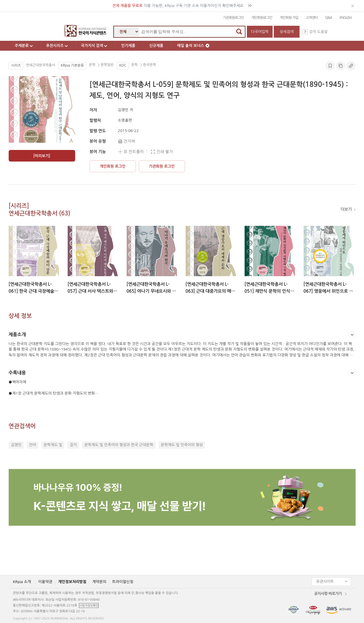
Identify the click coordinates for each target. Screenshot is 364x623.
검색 (239, 32)
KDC (123, 65)
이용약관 (45, 581)
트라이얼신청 (123, 581)
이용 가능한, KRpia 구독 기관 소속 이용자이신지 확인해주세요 (182, 6)
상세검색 (287, 32)
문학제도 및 (53, 445)
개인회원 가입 (289, 18)
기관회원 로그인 (162, 166)
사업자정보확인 (89, 605)
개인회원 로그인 (113, 166)
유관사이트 (325, 581)
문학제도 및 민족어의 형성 (182, 445)
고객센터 (312, 18)
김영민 (16, 445)
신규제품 (158, 46)
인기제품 (130, 46)
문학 (93, 65)
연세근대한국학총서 (40, 65)
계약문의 (99, 581)
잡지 (73, 445)
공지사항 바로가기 (328, 593)
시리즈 (16, 65)
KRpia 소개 (22, 581)
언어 (32, 445)
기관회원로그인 (233, 18)
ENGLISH (345, 18)
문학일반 (107, 65)
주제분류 (25, 46)
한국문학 (149, 65)
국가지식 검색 (96, 46)
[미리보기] (42, 156)
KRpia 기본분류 (72, 65)
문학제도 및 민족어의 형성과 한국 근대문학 (119, 445)
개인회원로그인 (262, 18)
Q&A (328, 18)
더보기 (347, 209)
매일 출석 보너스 (195, 46)
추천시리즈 (58, 46)
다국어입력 (260, 32)
